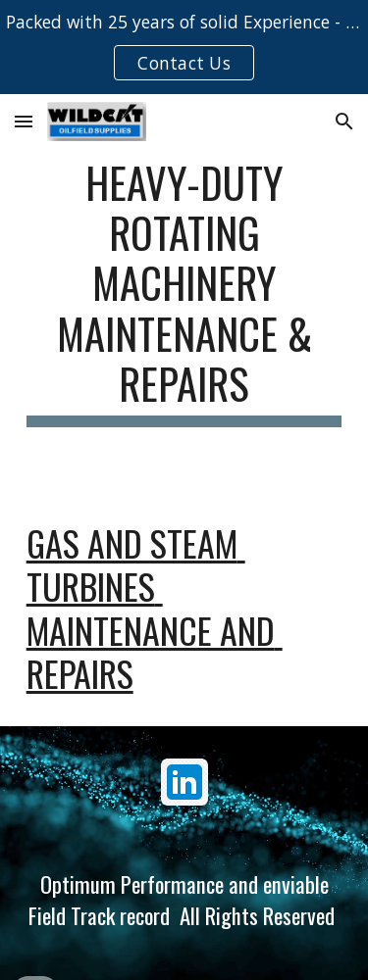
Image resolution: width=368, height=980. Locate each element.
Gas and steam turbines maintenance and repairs (155, 608)
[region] (184, 47)
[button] (24, 121)
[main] (184, 292)
